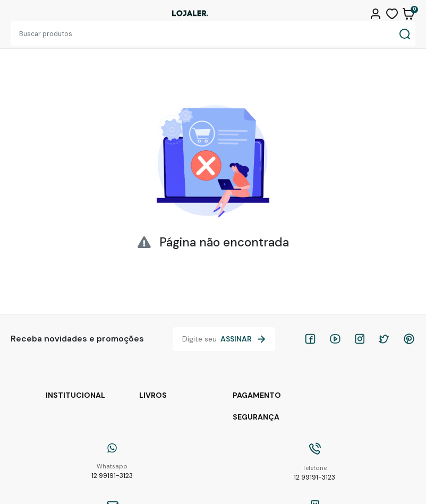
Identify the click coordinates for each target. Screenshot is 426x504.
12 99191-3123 (112, 471)
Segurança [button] (256, 417)
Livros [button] (153, 395)
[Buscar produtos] (202, 34)
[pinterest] (409, 339)
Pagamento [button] (257, 395)
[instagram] (360, 339)
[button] (377, 13)
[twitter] (384, 339)
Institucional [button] (75, 395)
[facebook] (310, 339)
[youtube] (335, 339)
